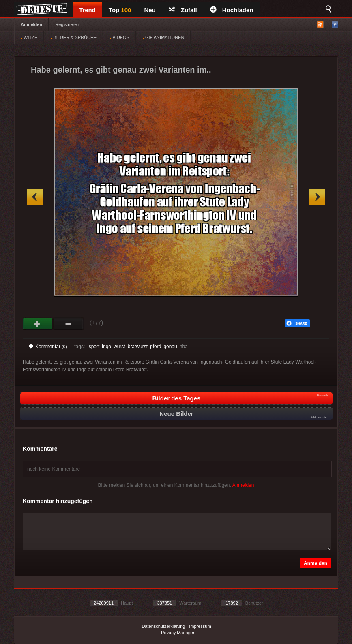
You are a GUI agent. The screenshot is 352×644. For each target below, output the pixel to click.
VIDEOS (119, 37)
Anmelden (31, 24)
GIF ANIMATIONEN (163, 37)
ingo (106, 347)
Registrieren (67, 24)
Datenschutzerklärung (163, 626)
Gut (38, 324)
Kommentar (48, 347)
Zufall (183, 10)
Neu (150, 10)
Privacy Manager (178, 633)
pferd (156, 347)
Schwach (68, 324)
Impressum (200, 626)
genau (170, 347)
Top (120, 10)
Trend (87, 10)
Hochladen (232, 10)
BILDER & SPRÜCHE (73, 37)
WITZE (29, 37)
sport (94, 347)
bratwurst (138, 347)
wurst (119, 347)
